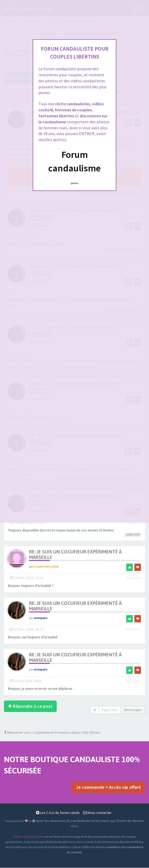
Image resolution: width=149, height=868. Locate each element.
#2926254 (134, 578)
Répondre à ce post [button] (30, 706)
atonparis (41, 618)
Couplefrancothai (46, 567)
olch (129, 534)
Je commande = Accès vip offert (108, 787)
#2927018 (134, 629)
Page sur (110, 710)
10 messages (133, 710)
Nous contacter (97, 813)
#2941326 (134, 681)
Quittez (75, 183)
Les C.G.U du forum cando (58, 813)
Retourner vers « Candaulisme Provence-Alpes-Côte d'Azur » (53, 733)
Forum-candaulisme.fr (29, 837)
